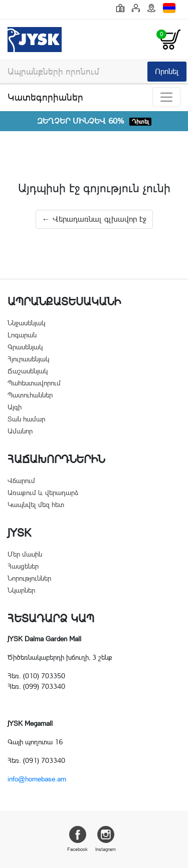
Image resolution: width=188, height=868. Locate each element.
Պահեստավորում (34, 383)
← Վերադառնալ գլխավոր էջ (94, 219)
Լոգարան (22, 335)
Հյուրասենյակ (28, 359)
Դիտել (140, 122)
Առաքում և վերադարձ (43, 493)
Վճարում (21, 481)
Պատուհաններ (30, 395)
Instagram (106, 839)
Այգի (15, 407)
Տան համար (26, 419)
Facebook (77, 839)
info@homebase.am (37, 779)
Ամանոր (20, 431)
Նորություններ (29, 578)
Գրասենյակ (25, 347)
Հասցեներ (23, 566)
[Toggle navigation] (166, 97)
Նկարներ (21, 590)
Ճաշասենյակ (28, 371)
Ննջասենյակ (26, 323)
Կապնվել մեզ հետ (36, 505)
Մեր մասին (25, 554)
